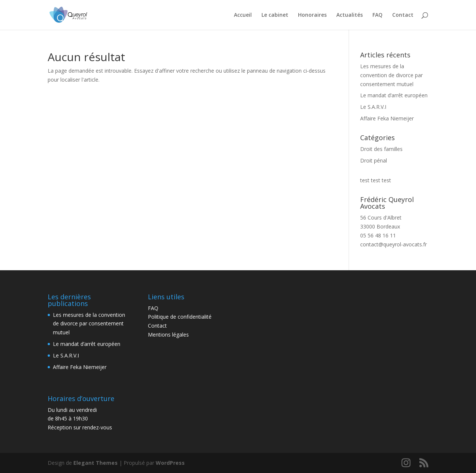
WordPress (170, 463)
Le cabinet (275, 15)
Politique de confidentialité (180, 317)
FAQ (377, 15)
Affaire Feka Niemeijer (387, 118)
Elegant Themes (96, 463)
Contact (403, 15)
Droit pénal (374, 160)
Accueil (243, 15)
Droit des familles (381, 149)
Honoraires (312, 15)
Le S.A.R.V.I (373, 107)
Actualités (350, 15)
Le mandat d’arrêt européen (394, 95)
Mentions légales (168, 335)
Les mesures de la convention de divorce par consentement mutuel (391, 75)
